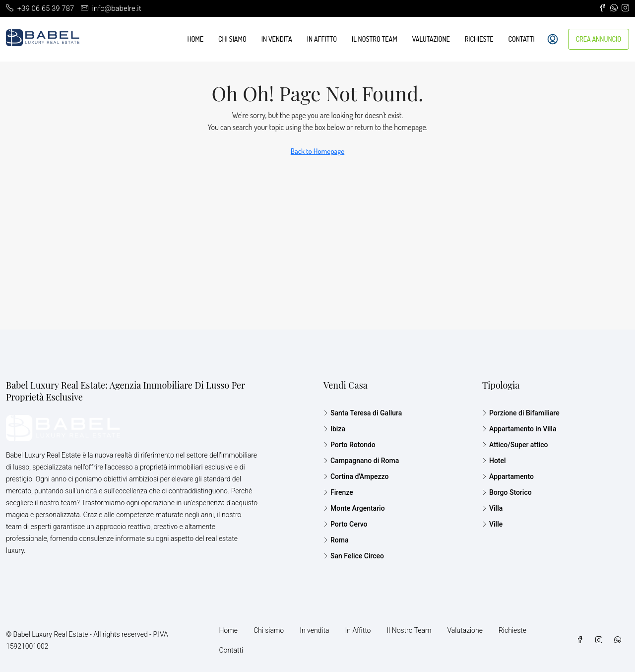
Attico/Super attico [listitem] (515, 445)
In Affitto (322, 39)
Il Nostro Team (375, 39)
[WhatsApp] (620, 640)
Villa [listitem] (492, 508)
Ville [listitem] (492, 524)
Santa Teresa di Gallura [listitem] (363, 413)
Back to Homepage (317, 151)
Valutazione (431, 39)
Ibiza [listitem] (334, 429)
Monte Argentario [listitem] (354, 508)
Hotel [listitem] (494, 461)
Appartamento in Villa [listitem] (519, 429)
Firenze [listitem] (338, 492)
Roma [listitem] (336, 540)
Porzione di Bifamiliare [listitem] (521, 413)
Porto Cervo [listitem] (346, 524)
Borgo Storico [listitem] (507, 492)
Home (195, 39)
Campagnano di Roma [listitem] (361, 461)
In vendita (277, 39)
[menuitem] (553, 39)
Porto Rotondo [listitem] (349, 445)
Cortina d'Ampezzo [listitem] (356, 476)
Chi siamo (232, 39)
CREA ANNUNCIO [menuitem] (599, 39)
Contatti (522, 39)
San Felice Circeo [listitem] (354, 556)
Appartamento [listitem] (508, 476)
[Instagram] (601, 640)
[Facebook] (582, 640)
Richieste (479, 39)
